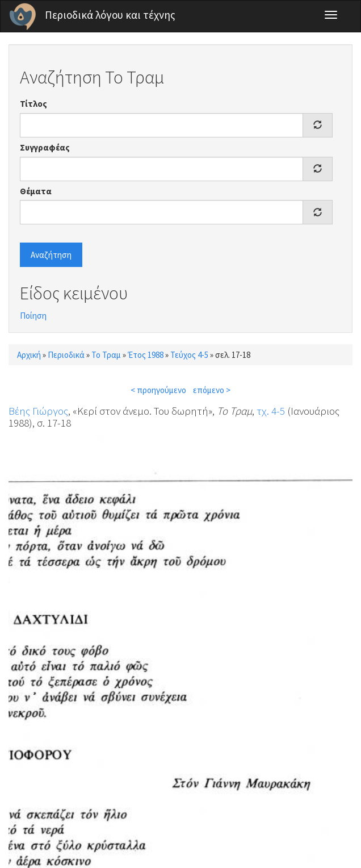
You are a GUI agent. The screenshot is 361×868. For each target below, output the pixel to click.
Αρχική (29, 355)
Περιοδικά (66, 355)
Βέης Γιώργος (38, 411)
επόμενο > (212, 390)
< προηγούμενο (158, 390)
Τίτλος (33, 104)
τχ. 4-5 (271, 411)
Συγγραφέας (45, 147)
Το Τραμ (106, 355)
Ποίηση (33, 316)
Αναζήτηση (51, 255)
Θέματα (36, 191)
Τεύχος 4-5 (189, 355)
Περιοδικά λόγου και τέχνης (110, 15)
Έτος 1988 (146, 355)
